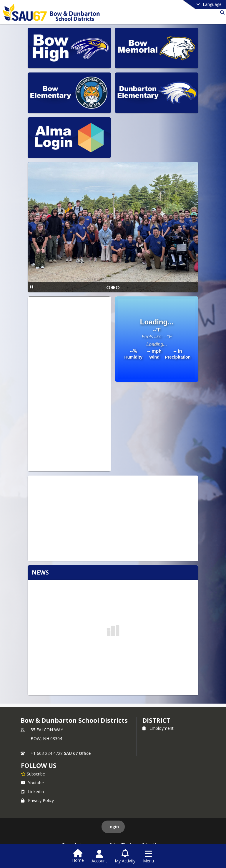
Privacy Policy (37, 800)
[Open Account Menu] (99, 857)
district (156, 720)
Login (113, 827)
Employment (158, 728)
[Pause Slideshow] (32, 287)
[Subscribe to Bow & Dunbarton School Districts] (33, 774)
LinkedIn (32, 792)
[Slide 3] (118, 288)
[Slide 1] (108, 288)
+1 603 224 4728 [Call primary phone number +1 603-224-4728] (47, 753)
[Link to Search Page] (221, 13)
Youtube (32, 783)
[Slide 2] (113, 288)
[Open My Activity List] (125, 857)
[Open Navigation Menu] (148, 857)
